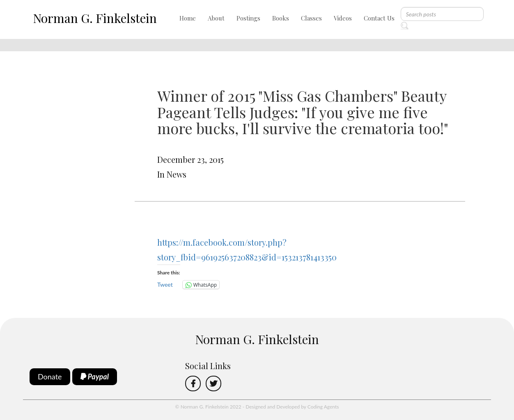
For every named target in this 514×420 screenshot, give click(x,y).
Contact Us (379, 18)
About (216, 18)
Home (188, 18)
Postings (248, 18)
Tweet (165, 284)
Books (281, 18)
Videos (343, 18)
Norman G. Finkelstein (95, 18)
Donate (50, 377)
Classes (311, 18)
